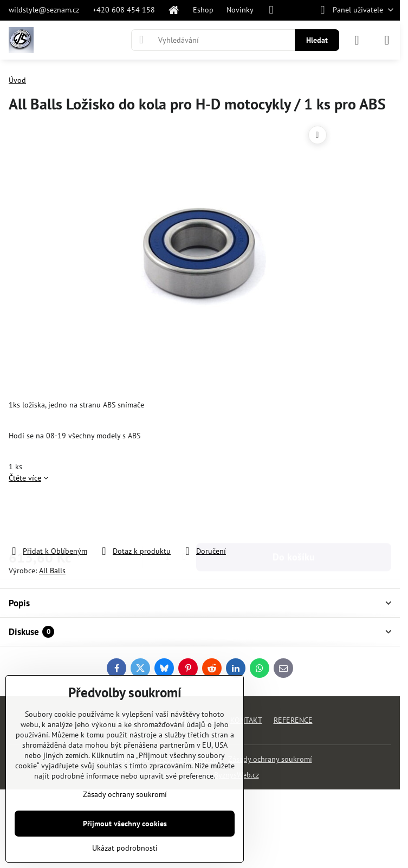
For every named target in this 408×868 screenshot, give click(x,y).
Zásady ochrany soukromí (270, 759)
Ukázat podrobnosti (125, 848)
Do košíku (294, 514)
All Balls (52, 571)
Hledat (317, 40)
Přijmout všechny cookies (125, 824)
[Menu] (387, 40)
